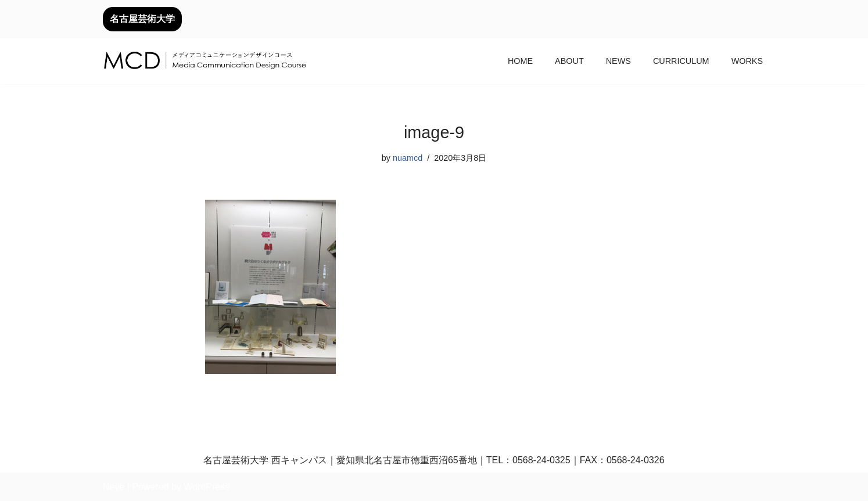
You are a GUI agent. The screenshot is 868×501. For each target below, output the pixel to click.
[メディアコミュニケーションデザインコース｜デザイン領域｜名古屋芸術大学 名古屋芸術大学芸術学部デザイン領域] (205, 62)
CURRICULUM (681, 61)
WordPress (207, 487)
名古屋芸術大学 (142, 19)
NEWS (618, 61)
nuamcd (408, 158)
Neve (114, 487)
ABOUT (569, 61)
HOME (520, 61)
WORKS (747, 61)
